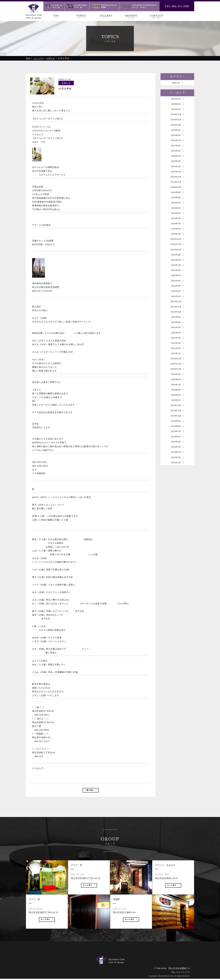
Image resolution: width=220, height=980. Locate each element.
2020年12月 (177, 394)
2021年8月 (177, 353)
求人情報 (123, 958)
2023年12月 (177, 188)
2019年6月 (177, 482)
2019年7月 (177, 476)
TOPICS (81, 17)
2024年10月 (177, 129)
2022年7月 (177, 288)
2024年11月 (177, 123)
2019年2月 (177, 506)
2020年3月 (177, 429)
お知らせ (177, 83)
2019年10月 (177, 459)
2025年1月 (177, 112)
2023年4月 (177, 235)
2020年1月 (177, 441)
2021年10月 (177, 341)
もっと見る (47, 933)
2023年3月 (177, 241)
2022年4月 (177, 306)
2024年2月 (177, 176)
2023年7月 (177, 218)
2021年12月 (177, 329)
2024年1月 (177, 182)
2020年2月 (177, 435)
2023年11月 (177, 194)
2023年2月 (177, 247)
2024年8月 (177, 141)
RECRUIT (131, 17)
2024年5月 (177, 159)
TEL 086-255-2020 (177, 6)
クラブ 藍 (90, 962)
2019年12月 (177, 447)
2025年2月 (177, 106)
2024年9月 (177, 135)
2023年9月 (177, 206)
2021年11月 (177, 335)
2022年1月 (177, 323)
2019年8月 (177, 470)
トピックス (92, 958)
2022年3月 (177, 312)
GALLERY (106, 17)
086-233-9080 (164, 887)
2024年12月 (177, 118)
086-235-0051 (80, 887)
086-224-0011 (38, 921)
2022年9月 (177, 276)
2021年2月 (177, 382)
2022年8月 (177, 282)
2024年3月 (177, 171)
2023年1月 (177, 253)
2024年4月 (177, 165)
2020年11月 (177, 400)
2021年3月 (177, 376)
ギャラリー (108, 958)
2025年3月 (177, 100)
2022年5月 (177, 300)
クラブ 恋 (106, 962)
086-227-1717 (122, 921)
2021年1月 (177, 388)
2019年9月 (177, 464)
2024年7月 (177, 147)
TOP (56, 17)
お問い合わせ (139, 958)
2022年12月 (177, 259)
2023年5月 (177, 229)
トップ (78, 958)
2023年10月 (177, 200)
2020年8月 (177, 417)
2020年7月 (177, 423)
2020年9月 (177, 411)
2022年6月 (177, 294)
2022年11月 (177, 265)
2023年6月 (177, 223)
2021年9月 (177, 347)
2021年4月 (177, 370)
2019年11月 (177, 453)
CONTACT (156, 17)
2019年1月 (177, 511)
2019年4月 (177, 494)
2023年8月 (177, 212)
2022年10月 (177, 270)
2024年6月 (177, 153)
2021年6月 (177, 359)
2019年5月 (177, 488)
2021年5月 (177, 364)
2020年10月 (177, 406)
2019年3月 (177, 500)
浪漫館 (120, 962)
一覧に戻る (91, 791)
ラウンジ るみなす (139, 962)
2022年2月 (177, 317)
